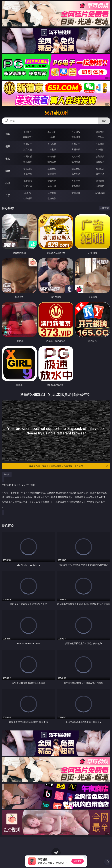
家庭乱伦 (52, 181)
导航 (8, 195)
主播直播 (76, 149)
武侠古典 (100, 181)
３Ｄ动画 (100, 144)
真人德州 (52, 132)
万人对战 (76, 132)
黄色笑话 (76, 186)
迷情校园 (28, 186)
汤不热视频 (100, 193)
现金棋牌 (76, 137)
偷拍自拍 (52, 156)
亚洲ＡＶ (28, 144)
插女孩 (28, 193)
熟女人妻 (28, 149)
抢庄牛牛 (100, 137)
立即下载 (78, 861)
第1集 (7, 474)
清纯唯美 (52, 174)
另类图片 (100, 174)
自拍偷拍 (52, 144)
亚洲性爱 (28, 156)
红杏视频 (28, 198)
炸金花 (52, 137)
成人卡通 (76, 156)
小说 (8, 183)
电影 (8, 159)
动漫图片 (100, 169)
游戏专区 (100, 132)
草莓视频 (76, 193)
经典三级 (52, 162)
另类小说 (52, 186)
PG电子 (28, 132)
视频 (8, 146)
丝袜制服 (52, 149)
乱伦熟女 (76, 162)
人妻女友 (76, 181)
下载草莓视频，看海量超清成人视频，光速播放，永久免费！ (68, 466)
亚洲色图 (52, 169)
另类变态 (100, 162)
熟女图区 (76, 174)
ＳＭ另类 (100, 149)
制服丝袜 (28, 162)
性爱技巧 (100, 186)
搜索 (104, 121)
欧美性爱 (100, 156)
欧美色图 (76, 169)
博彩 (8, 134)
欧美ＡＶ (76, 144)
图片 (8, 171)
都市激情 (28, 181)
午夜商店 (52, 193)
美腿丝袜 (28, 174)
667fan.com (56, 113)
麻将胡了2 (28, 137)
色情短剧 (52, 198)
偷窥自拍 (28, 169)
